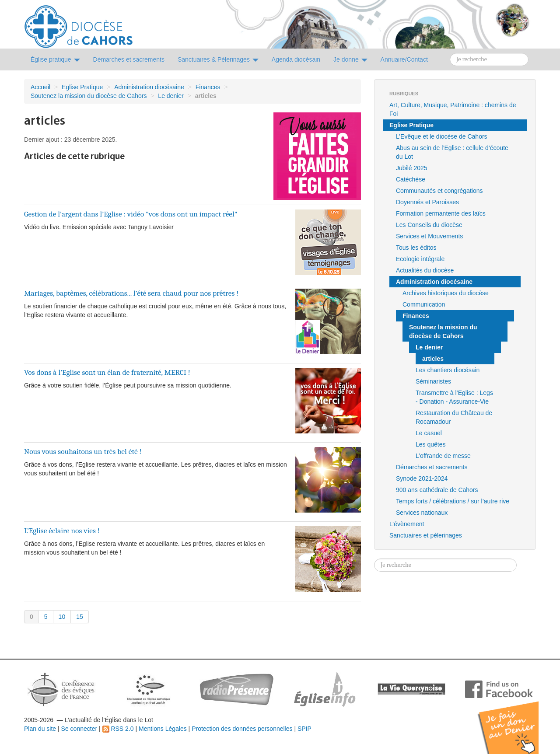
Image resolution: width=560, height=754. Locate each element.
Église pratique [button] (55, 59)
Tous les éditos (416, 248)
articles (433, 359)
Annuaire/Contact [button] (404, 59)
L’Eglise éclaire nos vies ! (62, 531)
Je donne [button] (350, 59)
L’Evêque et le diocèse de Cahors (442, 136)
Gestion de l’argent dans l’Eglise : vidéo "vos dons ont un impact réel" (131, 214)
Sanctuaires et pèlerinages (426, 535)
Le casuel (429, 433)
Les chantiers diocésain (448, 370)
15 (80, 617)
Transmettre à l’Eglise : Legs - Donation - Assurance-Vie (454, 397)
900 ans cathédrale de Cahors (437, 490)
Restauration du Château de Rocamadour (454, 417)
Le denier (171, 96)
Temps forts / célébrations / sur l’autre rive (453, 501)
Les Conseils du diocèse (429, 225)
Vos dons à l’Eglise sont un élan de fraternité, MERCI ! (107, 372)
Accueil (40, 87)
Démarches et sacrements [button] (129, 59)
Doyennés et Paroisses (427, 202)
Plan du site (40, 729)
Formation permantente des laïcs (441, 213)
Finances (208, 87)
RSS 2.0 (118, 729)
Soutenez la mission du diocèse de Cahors (89, 96)
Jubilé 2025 (412, 168)
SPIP (304, 729)
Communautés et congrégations (439, 191)
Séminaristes (433, 381)
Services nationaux (422, 513)
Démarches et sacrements (432, 467)
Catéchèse (411, 179)
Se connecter (79, 729)
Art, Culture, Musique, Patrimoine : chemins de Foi (453, 109)
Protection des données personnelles (242, 729)
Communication (424, 304)
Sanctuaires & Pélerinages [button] (218, 59)
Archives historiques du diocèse (446, 293)
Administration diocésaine (149, 87)
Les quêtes (431, 444)
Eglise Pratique (82, 87)
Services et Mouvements (429, 236)
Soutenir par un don (516, 721)
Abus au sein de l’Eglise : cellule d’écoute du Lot (452, 152)
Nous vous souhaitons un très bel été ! (83, 451)
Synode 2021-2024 (422, 478)
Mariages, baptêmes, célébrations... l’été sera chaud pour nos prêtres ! (131, 293)
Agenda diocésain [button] (296, 59)
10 (62, 617)
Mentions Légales (163, 729)
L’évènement (407, 524)
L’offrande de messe (443, 456)
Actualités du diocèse (425, 270)
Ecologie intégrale (420, 259)
